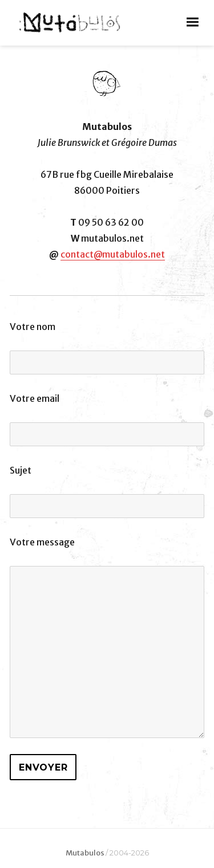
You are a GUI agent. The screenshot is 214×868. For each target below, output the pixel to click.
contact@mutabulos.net (113, 254)
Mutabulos (85, 853)
